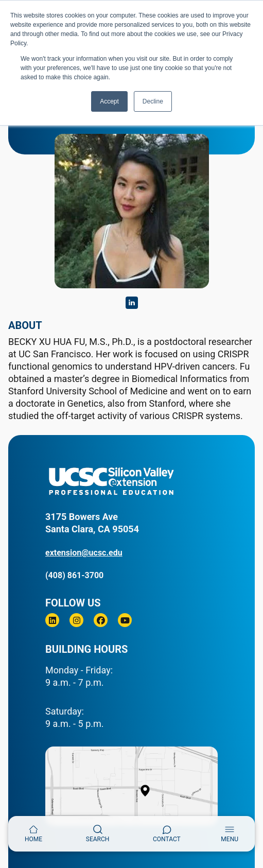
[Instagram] (76, 620)
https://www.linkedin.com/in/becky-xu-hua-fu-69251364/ (132, 303)
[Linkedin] (52, 620)
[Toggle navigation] (230, 834)
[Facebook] (101, 620)
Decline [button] (153, 101)
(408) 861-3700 (74, 575)
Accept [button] (109, 101)
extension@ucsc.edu (84, 553)
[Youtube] (125, 620)
